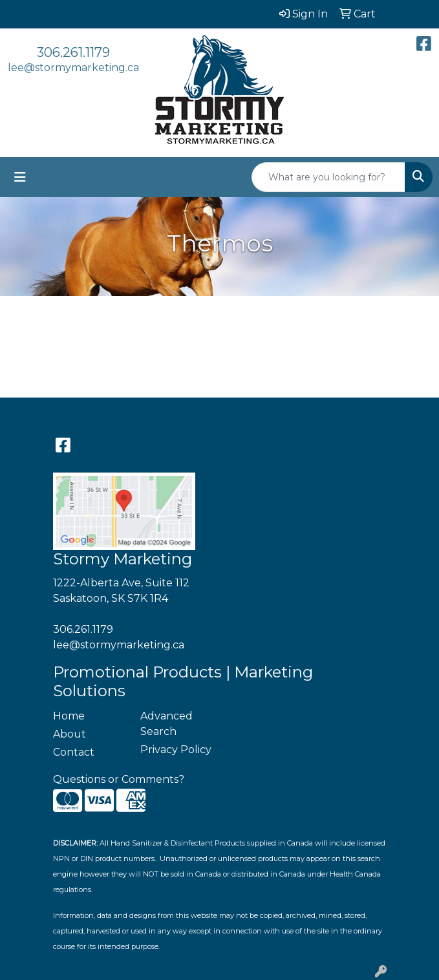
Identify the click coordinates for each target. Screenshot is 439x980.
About (70, 734)
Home (69, 716)
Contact (74, 752)
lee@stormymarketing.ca (73, 68)
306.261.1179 (73, 52)
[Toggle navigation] (20, 177)
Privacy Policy (176, 750)
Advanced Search (166, 724)
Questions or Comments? (119, 779)
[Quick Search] (328, 177)
